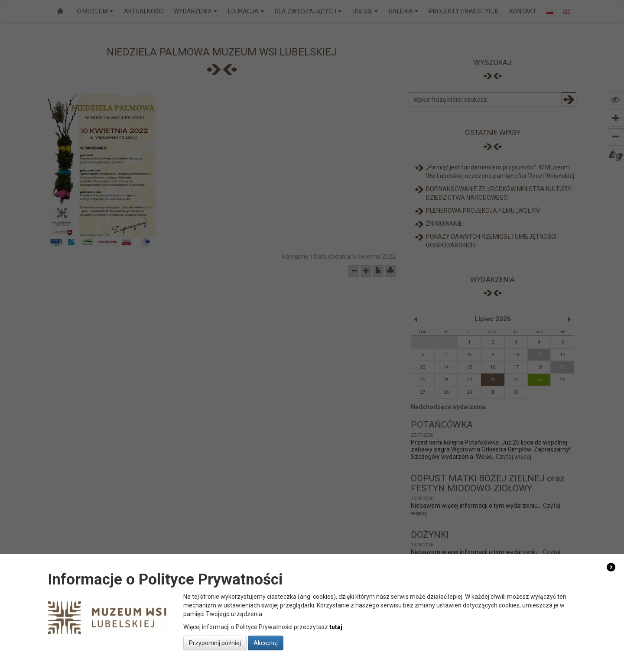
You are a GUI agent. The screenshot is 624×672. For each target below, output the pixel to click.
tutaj (336, 627)
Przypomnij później (215, 643)
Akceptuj (266, 643)
